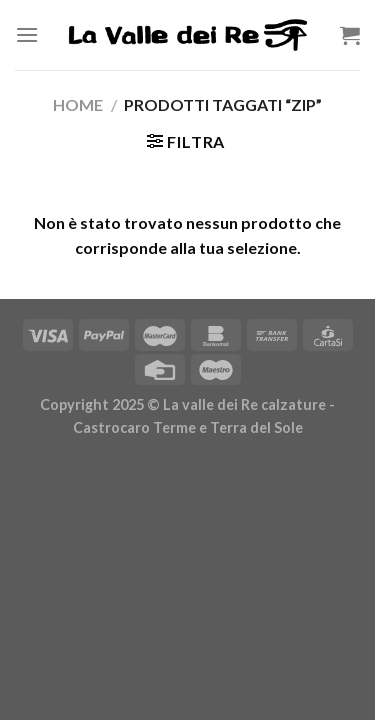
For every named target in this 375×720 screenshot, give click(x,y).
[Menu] (27, 34)
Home (78, 104)
